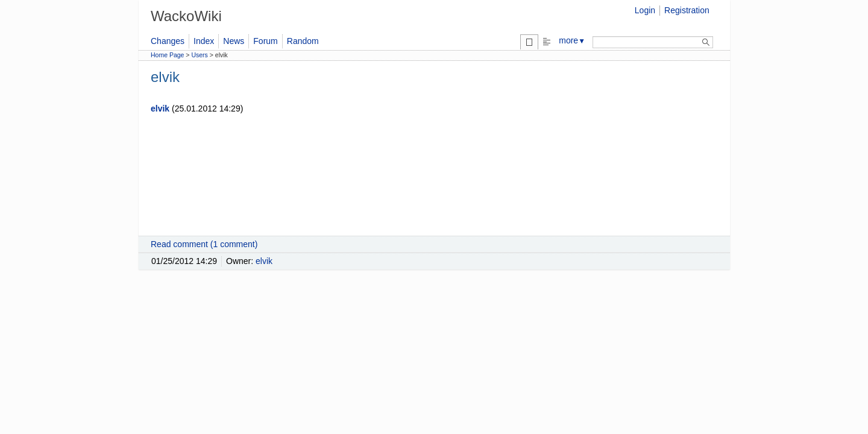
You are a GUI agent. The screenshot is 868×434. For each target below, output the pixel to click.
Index (204, 41)
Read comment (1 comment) (204, 244)
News (234, 41)
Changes (168, 41)
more (572, 40)
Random (303, 41)
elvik (160, 108)
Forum (265, 41)
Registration (687, 10)
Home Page (167, 55)
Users (199, 55)
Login (645, 10)
